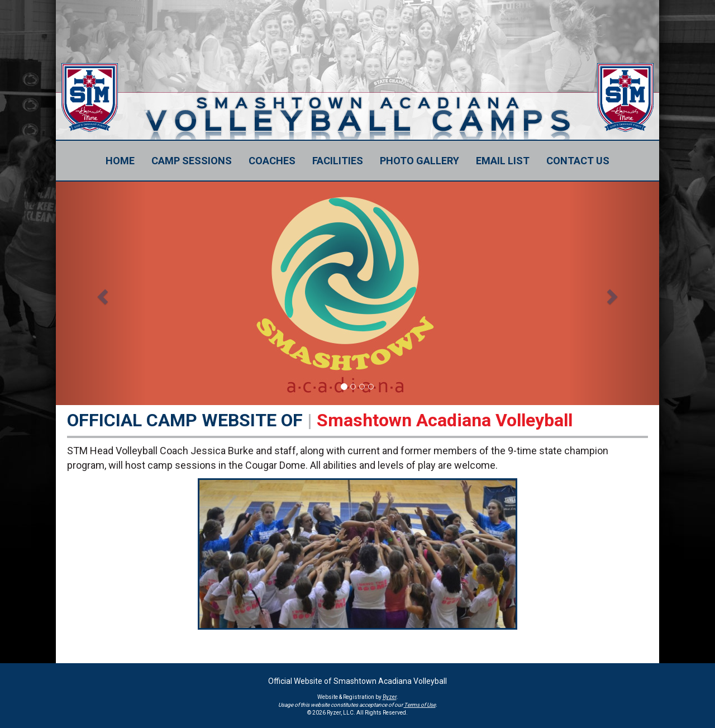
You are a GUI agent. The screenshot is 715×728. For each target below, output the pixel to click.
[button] (101, 293)
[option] (357, 293)
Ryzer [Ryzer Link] (390, 697)
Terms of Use (420, 705)
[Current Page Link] (120, 161)
